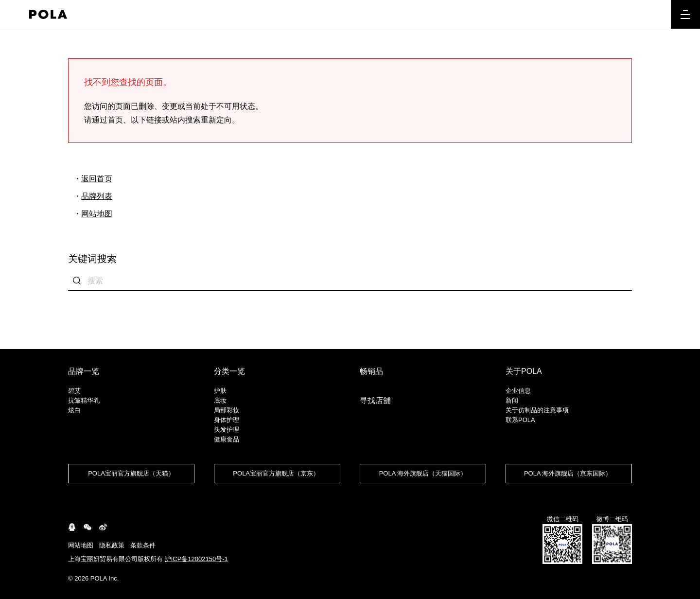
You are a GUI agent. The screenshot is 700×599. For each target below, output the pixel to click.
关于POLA (524, 371)
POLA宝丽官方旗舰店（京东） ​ (277, 473)
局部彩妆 (227, 410)
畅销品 (371, 371)
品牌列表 (97, 196)
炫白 (74, 410)
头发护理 (227, 430)
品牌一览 (84, 371)
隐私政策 (112, 545)
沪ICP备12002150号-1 (196, 559)
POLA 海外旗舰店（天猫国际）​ (423, 473)
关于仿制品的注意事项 (537, 410)
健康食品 (227, 439)
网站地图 (97, 214)
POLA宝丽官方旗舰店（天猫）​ (131, 473)
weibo (103, 527)
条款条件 (143, 545)
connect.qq (72, 527)
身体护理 (227, 420)
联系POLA (520, 420)
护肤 (220, 391)
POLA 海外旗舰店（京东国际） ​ (569, 473)
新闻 (512, 400)
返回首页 (97, 179)
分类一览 (229, 371)
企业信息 (518, 391)
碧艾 (74, 391)
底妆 (220, 400)
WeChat (87, 527)
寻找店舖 (375, 400)
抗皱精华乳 (84, 400)
